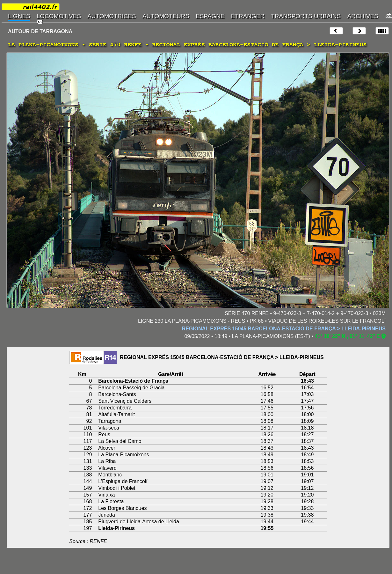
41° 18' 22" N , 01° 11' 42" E (347, 336)
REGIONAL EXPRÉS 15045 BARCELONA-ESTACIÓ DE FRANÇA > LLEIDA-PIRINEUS (284, 329)
